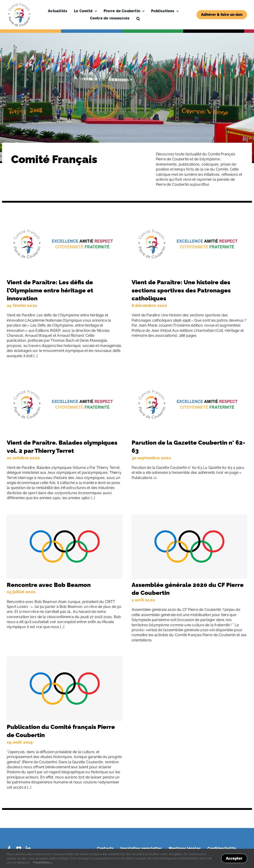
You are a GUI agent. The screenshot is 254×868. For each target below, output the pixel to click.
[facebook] (9, 849)
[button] (138, 18)
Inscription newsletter (141, 848)
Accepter (234, 858)
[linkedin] (28, 849)
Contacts (105, 848)
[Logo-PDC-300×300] (19, 4)
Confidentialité (222, 848)
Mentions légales (185, 848)
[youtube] (19, 849)
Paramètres (43, 862)
